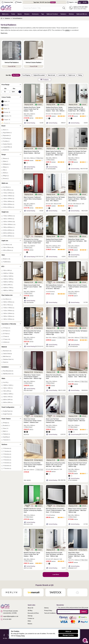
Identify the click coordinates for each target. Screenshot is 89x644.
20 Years (7, 331)
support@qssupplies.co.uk (9, 616)
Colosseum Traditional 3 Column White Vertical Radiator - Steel (33, 199)
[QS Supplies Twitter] (8, 635)
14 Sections (7, 460)
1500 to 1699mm (9, 199)
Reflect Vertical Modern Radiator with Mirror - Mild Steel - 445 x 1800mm (78, 199)
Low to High (62, 75)
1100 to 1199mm (9, 308)
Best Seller (16, 75)
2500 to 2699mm (9, 233)
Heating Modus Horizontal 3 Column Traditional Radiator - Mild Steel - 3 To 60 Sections (56, 510)
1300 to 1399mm (9, 316)
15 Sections (7, 463)
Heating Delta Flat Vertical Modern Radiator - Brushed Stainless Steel (32, 333)
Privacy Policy (48, 611)
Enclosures (35, 14)
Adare (6, 161)
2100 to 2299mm (9, 207)
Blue (6, 105)
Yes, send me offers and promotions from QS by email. (73, 608)
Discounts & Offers (33, 613)
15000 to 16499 (8, 282)
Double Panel (8, 411)
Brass (7, 109)
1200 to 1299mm (9, 313)
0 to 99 (6, 382)
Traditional (7, 262)
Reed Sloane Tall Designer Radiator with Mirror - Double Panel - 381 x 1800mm (77, 109)
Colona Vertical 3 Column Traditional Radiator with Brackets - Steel (78, 287)
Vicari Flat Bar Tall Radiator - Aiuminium (78, 332)
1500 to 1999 (8, 397)
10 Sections (7, 448)
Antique (6, 423)
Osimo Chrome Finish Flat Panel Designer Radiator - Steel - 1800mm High (55, 333)
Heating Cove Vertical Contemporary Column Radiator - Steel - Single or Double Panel (33, 241)
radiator (67, 30)
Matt (6, 431)
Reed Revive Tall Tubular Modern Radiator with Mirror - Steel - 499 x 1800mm (55, 199)
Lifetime (6, 342)
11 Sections (7, 451)
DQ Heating (7, 138)
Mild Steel (7, 356)
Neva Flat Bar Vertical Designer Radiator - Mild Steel (77, 420)
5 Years (7, 339)
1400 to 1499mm (9, 319)
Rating (80, 75)
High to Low (72, 75)
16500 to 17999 (8, 288)
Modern (7, 259)
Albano (6, 167)
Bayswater (7, 135)
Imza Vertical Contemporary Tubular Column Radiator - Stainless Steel (33, 421)
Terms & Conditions (50, 613)
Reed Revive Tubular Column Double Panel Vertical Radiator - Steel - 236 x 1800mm (55, 109)
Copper (7, 120)
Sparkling (6, 437)
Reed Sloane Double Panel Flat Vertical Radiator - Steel (54, 241)
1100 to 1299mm (9, 193)
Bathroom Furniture (52, 14)
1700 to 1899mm (9, 201)
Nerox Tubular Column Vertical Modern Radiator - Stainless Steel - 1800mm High (33, 377)
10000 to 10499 (8, 385)
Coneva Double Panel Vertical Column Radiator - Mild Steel (33, 287)
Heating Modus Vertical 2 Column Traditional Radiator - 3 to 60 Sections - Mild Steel (56, 287)
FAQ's (29, 621)
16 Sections (7, 466)
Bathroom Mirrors (82, 14)
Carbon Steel (7, 354)
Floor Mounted (8, 371)
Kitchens (71, 14)
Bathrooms (5, 14)
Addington (7, 164)
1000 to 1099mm (9, 302)
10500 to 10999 (8, 394)
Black (7, 101)
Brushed (7, 426)
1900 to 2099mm (9, 204)
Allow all (68, 631)
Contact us (31, 618)
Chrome (8, 116)
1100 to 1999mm (9, 311)
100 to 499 (7, 391)
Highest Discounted (39, 75)
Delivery (46, 608)
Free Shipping (26, 75)
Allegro (6, 176)
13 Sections (7, 457)
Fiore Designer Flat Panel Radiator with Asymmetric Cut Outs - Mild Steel (77, 153)
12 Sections (7, 454)
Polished (7, 434)
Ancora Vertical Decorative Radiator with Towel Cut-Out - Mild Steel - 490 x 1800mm (56, 465)
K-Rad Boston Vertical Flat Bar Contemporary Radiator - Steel (33, 510)
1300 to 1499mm (9, 196)
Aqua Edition (7, 133)
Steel (6, 362)
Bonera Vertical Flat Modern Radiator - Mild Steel (32, 152)
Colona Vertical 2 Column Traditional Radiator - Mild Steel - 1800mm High (78, 510)
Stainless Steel (8, 359)
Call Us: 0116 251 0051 (81, 7)
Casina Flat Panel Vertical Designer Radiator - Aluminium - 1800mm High (77, 465)
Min (5, 89)
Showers (27, 14)
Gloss (6, 428)
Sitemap (30, 616)
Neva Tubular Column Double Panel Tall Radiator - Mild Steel (77, 241)
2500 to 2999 (8, 402)
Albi (5, 170)
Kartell (6, 150)
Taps (43, 14)
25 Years (6, 334)
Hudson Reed (8, 144)
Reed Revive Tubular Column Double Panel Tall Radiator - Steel (32, 109)
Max (14, 89)
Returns (30, 624)
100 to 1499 (7, 270)
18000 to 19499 (8, 290)
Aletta (6, 173)
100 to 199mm (8, 247)
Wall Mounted (8, 374)
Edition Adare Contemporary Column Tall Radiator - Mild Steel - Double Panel (77, 555)
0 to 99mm (7, 187)
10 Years (7, 328)
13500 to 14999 (8, 279)
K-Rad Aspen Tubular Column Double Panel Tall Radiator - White (32, 554)
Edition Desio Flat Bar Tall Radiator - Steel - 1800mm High (77, 376)
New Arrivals (52, 75)
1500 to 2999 (8, 285)
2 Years (6, 336)
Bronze (7, 112)
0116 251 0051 (6, 619)
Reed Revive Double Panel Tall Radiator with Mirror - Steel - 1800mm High (55, 554)
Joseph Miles (8, 147)
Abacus (6, 158)
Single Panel (8, 414)
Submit (84, 612)
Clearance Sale (7, 2)
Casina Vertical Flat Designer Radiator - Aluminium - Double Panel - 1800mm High (55, 153)
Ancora (6, 178)
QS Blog (30, 611)
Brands (18, 2)
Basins (20, 14)
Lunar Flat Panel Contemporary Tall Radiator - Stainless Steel (54, 421)
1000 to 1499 (8, 388)
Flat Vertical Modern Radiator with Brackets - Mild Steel (54, 377)
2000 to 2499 (8, 400)
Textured (7, 440)
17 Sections (7, 468)
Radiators (63, 14)
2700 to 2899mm (9, 236)
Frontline (6, 141)
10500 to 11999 (8, 273)
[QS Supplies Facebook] (4, 635)
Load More (56, 574)
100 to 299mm (8, 190)
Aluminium (7, 351)
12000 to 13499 (8, 276)
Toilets (13, 14)
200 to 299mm (8, 250)
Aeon (6, 130)
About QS (30, 608)
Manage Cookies (68, 635)
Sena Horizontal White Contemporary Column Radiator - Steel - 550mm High (33, 465)
